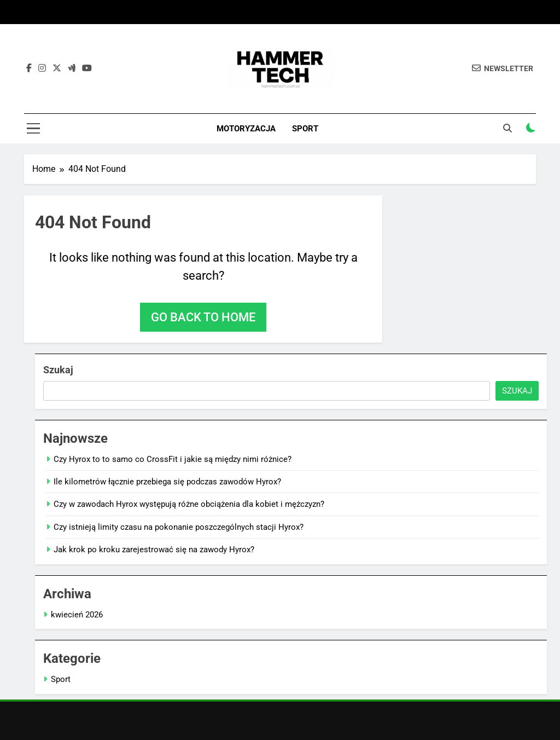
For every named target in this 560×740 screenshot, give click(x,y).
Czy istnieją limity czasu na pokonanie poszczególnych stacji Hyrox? (179, 527)
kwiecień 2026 (77, 615)
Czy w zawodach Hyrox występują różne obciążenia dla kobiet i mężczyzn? (189, 504)
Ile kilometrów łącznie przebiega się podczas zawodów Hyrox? (167, 482)
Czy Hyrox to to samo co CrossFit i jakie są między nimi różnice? (173, 459)
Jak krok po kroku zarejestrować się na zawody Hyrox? (154, 550)
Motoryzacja (246, 129)
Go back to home (203, 317)
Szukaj (58, 370)
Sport (305, 129)
